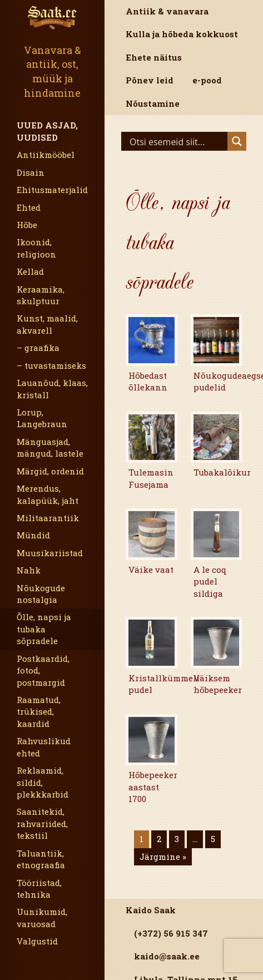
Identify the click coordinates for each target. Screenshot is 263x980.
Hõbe (27, 225)
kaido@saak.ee (167, 956)
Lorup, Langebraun (42, 418)
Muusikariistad (50, 553)
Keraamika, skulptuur (41, 295)
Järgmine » (163, 857)
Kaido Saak (151, 910)
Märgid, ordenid (50, 471)
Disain (31, 172)
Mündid (33, 535)
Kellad (30, 271)
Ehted (29, 207)
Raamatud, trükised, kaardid (39, 712)
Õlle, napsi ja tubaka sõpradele (44, 629)
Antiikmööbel (46, 155)
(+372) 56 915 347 (171, 933)
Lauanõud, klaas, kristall (52, 388)
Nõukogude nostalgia (41, 594)
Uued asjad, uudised (47, 131)
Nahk (29, 570)
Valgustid (37, 941)
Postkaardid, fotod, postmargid (43, 670)
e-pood (207, 80)
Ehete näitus (154, 57)
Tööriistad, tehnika (39, 889)
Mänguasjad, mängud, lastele (50, 447)
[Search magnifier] (237, 141)
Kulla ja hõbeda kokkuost (182, 34)
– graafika (38, 348)
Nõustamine (153, 103)
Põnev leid (150, 80)
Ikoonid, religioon (36, 248)
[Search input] (177, 141)
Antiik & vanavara (167, 11)
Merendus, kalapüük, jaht (48, 494)
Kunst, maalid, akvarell (47, 324)
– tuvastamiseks (51, 365)
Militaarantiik (48, 518)
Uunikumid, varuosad (42, 917)
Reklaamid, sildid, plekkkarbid (43, 782)
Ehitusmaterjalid (52, 190)
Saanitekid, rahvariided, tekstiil (42, 823)
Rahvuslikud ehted (44, 747)
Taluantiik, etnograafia (41, 859)
